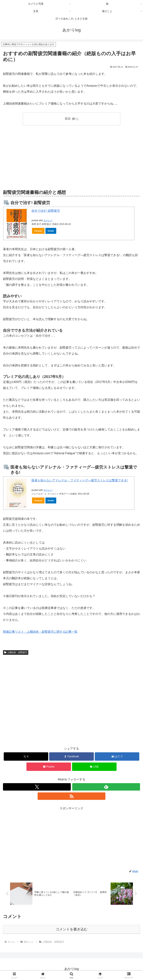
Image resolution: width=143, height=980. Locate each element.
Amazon (38, 231)
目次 (68, 119)
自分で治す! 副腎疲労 (46, 211)
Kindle (51, 231)
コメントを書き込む (72, 930)
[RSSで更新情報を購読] (71, 796)
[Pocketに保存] (49, 767)
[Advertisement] (37, 157)
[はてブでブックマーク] (117, 756)
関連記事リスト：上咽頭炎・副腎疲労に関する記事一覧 (40, 632)
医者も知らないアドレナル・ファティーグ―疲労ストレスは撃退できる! (80, 480)
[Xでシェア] (26, 756)
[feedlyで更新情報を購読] (106, 787)
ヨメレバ (48, 220)
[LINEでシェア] (94, 767)
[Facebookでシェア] (71, 756)
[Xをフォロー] (37, 787)
